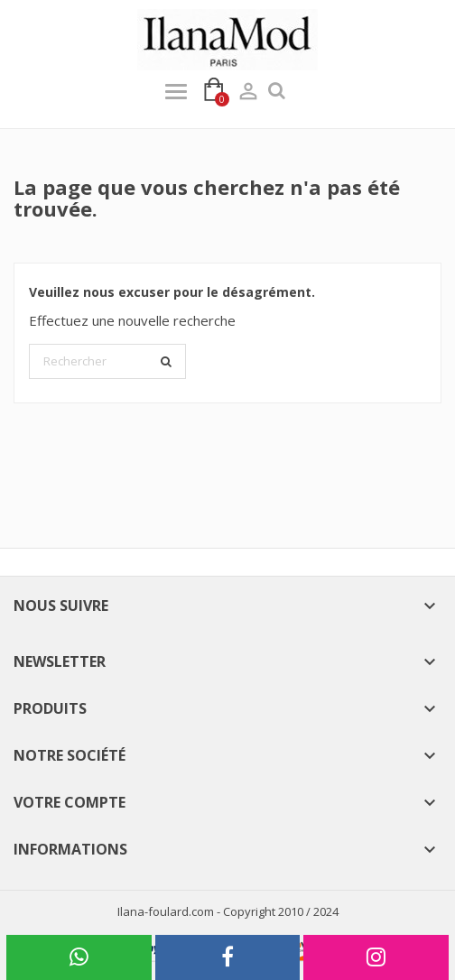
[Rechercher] (107, 362)
